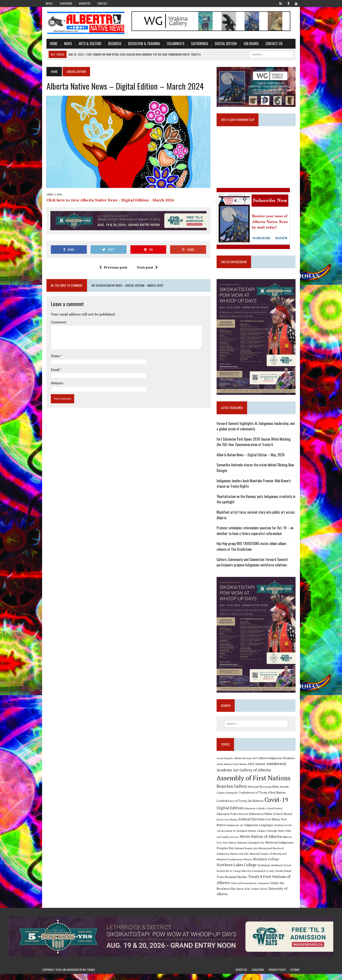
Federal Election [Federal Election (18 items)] (239, 831)
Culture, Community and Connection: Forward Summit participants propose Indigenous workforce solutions (254, 570)
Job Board (247, 44)
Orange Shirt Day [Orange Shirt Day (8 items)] (264, 877)
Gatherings (195, 44)
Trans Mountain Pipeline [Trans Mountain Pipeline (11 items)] (251, 883)
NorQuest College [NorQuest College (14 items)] (231, 871)
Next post (146, 272)
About (49, 3)
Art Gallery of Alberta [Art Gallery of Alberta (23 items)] (253, 781)
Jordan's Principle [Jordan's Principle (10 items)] (250, 842)
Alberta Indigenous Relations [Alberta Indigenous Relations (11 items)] (278, 770)
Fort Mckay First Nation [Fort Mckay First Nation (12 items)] (269, 831)
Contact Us (270, 44)
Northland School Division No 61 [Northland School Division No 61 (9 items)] (236, 877)
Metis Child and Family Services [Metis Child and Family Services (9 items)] (278, 842)
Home (49, 44)
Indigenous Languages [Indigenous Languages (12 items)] (237, 837)
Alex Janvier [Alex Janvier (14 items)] (258, 775)
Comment (55, 326)
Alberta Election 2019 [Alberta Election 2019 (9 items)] (247, 770)
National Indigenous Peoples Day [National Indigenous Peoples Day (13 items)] (269, 854)
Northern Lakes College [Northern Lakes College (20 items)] (265, 871)
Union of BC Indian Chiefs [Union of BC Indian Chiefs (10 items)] (259, 895)
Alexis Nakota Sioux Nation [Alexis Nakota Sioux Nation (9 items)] (233, 776)
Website (53, 387)
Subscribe (66, 3)
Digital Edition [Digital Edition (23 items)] (231, 819)
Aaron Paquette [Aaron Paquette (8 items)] (226, 770)
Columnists (171, 44)
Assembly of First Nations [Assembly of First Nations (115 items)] (255, 790)
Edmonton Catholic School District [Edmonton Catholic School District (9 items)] (265, 820)
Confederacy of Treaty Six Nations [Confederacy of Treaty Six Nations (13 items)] (242, 812)
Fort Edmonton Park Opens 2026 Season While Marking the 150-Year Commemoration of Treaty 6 (258, 449)
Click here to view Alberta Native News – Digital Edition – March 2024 (106, 204)
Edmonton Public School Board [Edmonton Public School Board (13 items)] (258, 825)
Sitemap (295, 976)
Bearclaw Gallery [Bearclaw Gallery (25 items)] (233, 798)
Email (51, 374)
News (64, 44)
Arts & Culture (86, 44)
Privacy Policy (277, 976)
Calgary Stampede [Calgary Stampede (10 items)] (229, 804)
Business (111, 44)
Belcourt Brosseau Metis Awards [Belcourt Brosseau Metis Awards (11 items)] (270, 798)
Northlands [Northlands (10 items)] (292, 871)
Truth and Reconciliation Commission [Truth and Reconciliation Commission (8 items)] (270, 889)
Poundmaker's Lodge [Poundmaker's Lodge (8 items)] (285, 877)
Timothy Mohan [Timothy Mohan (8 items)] (226, 883)
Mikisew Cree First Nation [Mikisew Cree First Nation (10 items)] (276, 849)
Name (52, 360)
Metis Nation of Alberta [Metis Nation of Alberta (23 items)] (239, 848)
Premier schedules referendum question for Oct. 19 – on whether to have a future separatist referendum (256, 538)
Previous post (112, 272)
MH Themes (89, 976)
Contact (103, 3)
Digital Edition (222, 44)
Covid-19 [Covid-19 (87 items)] (278, 811)
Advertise (85, 3)
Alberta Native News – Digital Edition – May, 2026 (252, 462)
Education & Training (140, 44)
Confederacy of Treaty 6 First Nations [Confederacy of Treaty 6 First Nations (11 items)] (264, 804)
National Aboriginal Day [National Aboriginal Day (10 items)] (232, 854)
